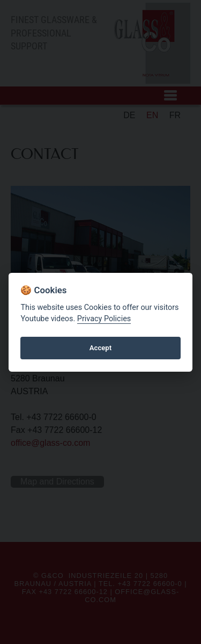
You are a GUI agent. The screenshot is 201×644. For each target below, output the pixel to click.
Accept (100, 348)
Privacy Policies (104, 319)
